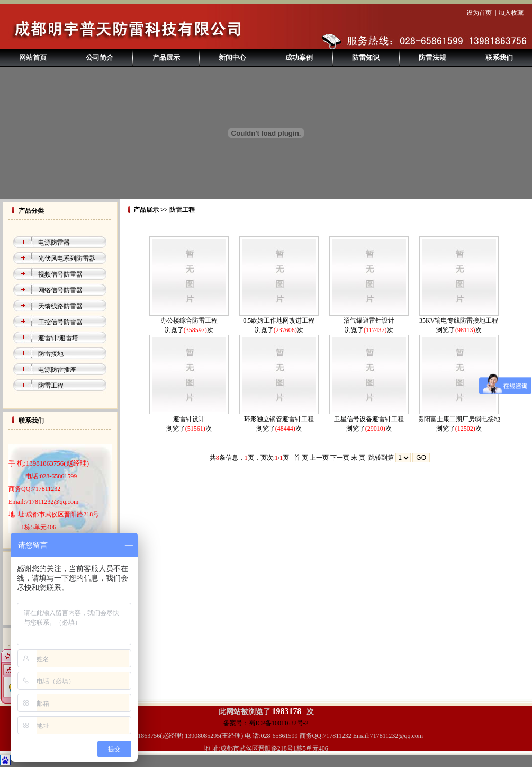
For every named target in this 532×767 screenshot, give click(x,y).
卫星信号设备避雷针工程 (369, 419)
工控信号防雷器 (60, 322)
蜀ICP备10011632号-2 (278, 723)
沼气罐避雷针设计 (369, 320)
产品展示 (166, 57)
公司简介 (100, 57)
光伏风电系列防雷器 (67, 258)
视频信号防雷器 (60, 274)
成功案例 (299, 57)
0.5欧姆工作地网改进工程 (279, 320)
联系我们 (499, 57)
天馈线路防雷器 (60, 306)
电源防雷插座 (57, 370)
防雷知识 (366, 57)
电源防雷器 (54, 243)
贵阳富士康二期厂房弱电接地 (459, 419)
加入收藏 (511, 13)
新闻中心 (232, 57)
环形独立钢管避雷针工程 (279, 419)
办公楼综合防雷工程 (189, 320)
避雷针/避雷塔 (58, 338)
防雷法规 (432, 57)
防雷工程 (51, 386)
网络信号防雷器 (60, 290)
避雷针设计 (189, 419)
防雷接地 (51, 354)
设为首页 (479, 13)
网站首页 (33, 57)
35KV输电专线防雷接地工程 (459, 320)
